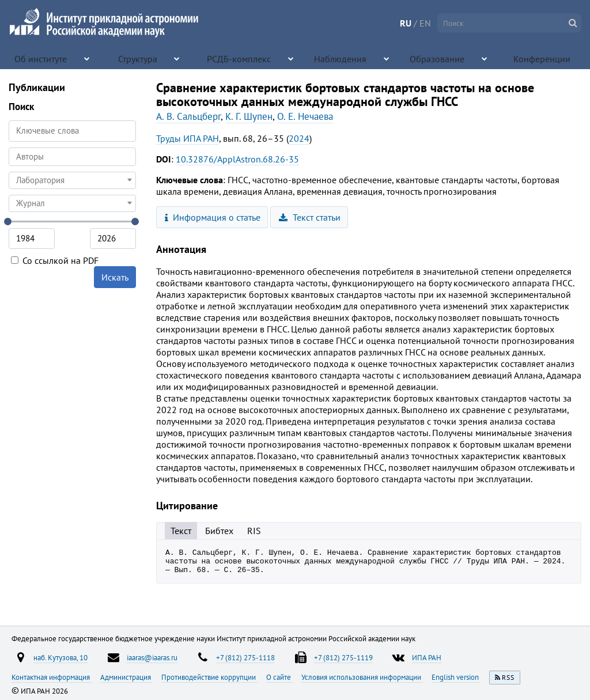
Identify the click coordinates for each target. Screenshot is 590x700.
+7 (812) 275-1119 (343, 657)
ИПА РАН (427, 657)
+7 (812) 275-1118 (245, 657)
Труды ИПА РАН (188, 138)
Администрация (126, 677)
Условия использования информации (362, 677)
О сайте (279, 677)
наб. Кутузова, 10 (60, 657)
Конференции (542, 58)
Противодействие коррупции (209, 677)
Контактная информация (52, 677)
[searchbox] (72, 156)
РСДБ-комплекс (239, 58)
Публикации (37, 87)
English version (456, 677)
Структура (141, 58)
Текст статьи (310, 217)
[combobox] (72, 157)
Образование (436, 58)
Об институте (43, 58)
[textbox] (72, 180)
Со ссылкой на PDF (55, 260)
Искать (115, 277)
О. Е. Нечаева (305, 116)
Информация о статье (213, 217)
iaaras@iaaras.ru (152, 657)
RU (406, 23)
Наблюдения (337, 58)
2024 (299, 138)
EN (425, 23)
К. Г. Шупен (249, 116)
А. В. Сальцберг (188, 116)
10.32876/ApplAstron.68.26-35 (237, 159)
